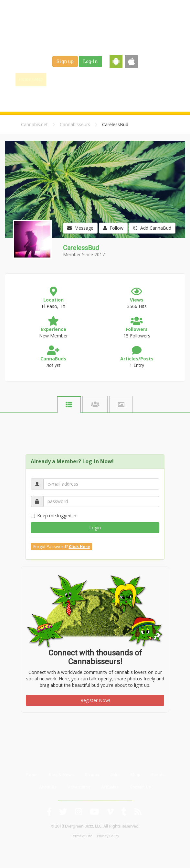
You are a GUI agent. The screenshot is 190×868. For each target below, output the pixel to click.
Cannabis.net (34, 124)
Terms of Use (82, 836)
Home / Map (31, 79)
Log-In (90, 61)
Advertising (79, 787)
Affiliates (110, 787)
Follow (113, 228)
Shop (165, 79)
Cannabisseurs (75, 124)
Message (80, 228)
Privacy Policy (108, 836)
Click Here (79, 547)
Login (95, 527)
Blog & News (91, 79)
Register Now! (95, 700)
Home (32, 775)
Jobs (144, 79)
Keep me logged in (53, 516)
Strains (121, 79)
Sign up (65, 61)
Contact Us (140, 787)
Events (91, 95)
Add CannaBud (152, 228)
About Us (48, 787)
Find (60, 79)
